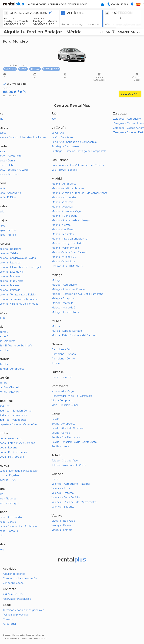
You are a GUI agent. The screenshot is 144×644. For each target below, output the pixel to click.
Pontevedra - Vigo (63, 391)
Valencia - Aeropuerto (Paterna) (71, 484)
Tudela (56, 363)
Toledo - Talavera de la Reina (69, 465)
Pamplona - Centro (63, 359)
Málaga (56, 280)
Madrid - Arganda (62, 207)
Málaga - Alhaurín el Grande (68, 289)
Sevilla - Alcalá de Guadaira (68, 428)
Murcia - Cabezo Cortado (67, 331)
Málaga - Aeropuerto (64, 285)
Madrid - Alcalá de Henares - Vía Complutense (80, 193)
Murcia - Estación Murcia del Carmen (74, 335)
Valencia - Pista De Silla (66, 498)
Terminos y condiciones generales (23, 610)
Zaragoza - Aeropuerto (127, 119)
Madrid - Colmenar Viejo (66, 211)
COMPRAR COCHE (57, 4)
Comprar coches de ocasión (20, 578)
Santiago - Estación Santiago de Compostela (79, 151)
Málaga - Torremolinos (65, 312)
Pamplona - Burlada (64, 354)
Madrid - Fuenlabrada (64, 216)
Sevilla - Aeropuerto (63, 424)
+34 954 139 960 (13, 594)
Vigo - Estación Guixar (65, 405)
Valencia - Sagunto (63, 507)
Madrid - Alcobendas (64, 197)
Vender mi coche (13, 583)
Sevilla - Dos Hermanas (66, 437)
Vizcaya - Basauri (62, 525)
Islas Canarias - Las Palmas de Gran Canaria (78, 165)
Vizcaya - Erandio (62, 530)
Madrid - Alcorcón (62, 202)
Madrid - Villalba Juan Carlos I (69, 252)
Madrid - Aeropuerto (64, 184)
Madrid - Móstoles (63, 234)
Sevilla (55, 419)
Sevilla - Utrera (60, 447)
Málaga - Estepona (63, 298)
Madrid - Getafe (61, 225)
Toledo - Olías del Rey (65, 461)
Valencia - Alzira (61, 488)
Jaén (54, 119)
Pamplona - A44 (61, 349)
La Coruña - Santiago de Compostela (74, 142)
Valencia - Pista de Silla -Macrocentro (74, 502)
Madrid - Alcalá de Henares (68, 188)
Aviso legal (9, 624)
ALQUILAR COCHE (37, 4)
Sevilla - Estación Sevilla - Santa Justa (74, 442)
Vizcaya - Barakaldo (63, 521)
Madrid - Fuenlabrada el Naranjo (71, 220)
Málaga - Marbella (62, 303)
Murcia (56, 326)
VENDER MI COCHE (78, 4)
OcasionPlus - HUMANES (67, 266)
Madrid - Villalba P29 (64, 257)
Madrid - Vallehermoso (65, 248)
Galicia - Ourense (62, 377)
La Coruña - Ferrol (62, 137)
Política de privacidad (16, 615)
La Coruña (58, 133)
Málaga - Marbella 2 (63, 308)
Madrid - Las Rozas (63, 229)
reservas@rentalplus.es (17, 599)
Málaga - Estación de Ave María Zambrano (77, 294)
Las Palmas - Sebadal (65, 170)
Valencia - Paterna (63, 493)
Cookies (8, 619)
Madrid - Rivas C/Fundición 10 (70, 239)
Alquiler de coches (14, 574)
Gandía (56, 479)
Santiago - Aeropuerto (65, 146)
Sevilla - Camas (61, 433)
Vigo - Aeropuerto (63, 400)
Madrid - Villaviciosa (63, 262)
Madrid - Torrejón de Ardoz (68, 243)
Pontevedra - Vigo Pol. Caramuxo (72, 396)
